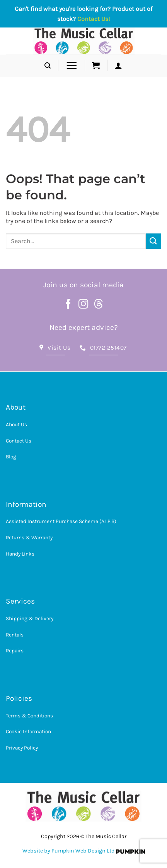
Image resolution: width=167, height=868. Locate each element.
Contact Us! (94, 19)
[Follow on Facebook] (68, 305)
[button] (48, 66)
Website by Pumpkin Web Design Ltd (69, 851)
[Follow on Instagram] (83, 305)
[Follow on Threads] (99, 305)
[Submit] (153, 241)
